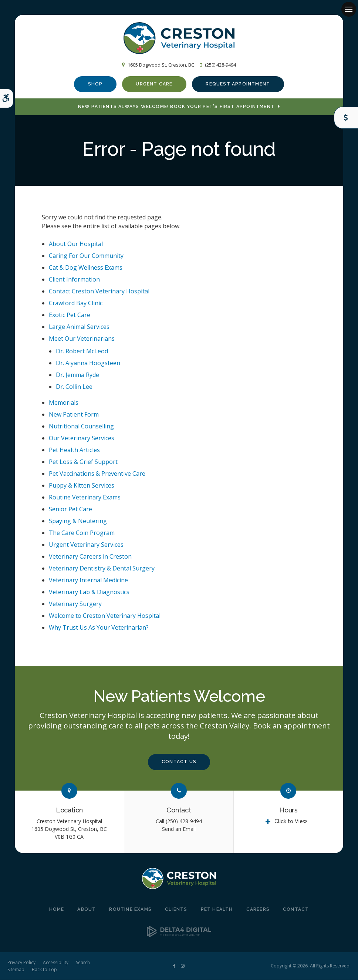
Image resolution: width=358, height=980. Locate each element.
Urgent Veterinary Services (86, 545)
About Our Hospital (76, 244)
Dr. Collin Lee (74, 387)
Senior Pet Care (70, 510)
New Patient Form (74, 415)
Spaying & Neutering (78, 522)
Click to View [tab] (291, 822)
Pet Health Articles (74, 451)
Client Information (74, 280)
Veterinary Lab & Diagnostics (89, 593)
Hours (288, 811)
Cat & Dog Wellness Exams (86, 268)
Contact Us (179, 762)
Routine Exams (130, 910)
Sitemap (16, 970)
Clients (176, 910)
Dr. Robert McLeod (82, 351)
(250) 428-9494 (220, 65)
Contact (179, 811)
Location (70, 811)
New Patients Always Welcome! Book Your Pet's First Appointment (176, 107)
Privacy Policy (21, 963)
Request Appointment (238, 84)
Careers (258, 910)
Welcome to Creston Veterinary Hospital (105, 616)
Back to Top (44, 970)
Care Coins (346, 118)
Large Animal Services (79, 327)
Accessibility (56, 963)
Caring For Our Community (86, 256)
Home (57, 910)
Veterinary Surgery (75, 604)
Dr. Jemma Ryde (77, 375)
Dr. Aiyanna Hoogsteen (88, 363)
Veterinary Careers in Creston (90, 557)
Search (83, 963)
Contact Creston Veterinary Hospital (99, 292)
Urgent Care (154, 84)
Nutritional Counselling (81, 427)
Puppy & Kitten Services (82, 486)
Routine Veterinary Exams (85, 498)
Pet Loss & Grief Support (83, 462)
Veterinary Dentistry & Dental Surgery (102, 569)
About (87, 910)
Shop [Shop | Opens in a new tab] (95, 84)
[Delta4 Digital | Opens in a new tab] (179, 935)
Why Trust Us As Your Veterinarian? (99, 628)
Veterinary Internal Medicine (88, 581)
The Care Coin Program (82, 533)
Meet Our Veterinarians (82, 339)
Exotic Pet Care (70, 315)
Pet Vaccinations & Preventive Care (97, 474)
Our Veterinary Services (82, 439)
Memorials (64, 403)
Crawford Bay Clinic (76, 303)
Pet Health (217, 910)
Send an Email (179, 829)
